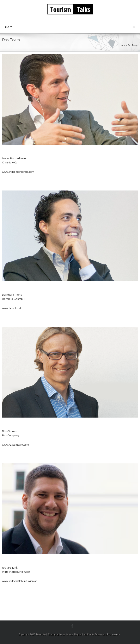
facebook (72, 626)
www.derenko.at (12, 308)
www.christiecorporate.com (18, 172)
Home (122, 45)
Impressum (114, 634)
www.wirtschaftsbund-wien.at (19, 581)
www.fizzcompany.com (16, 445)
